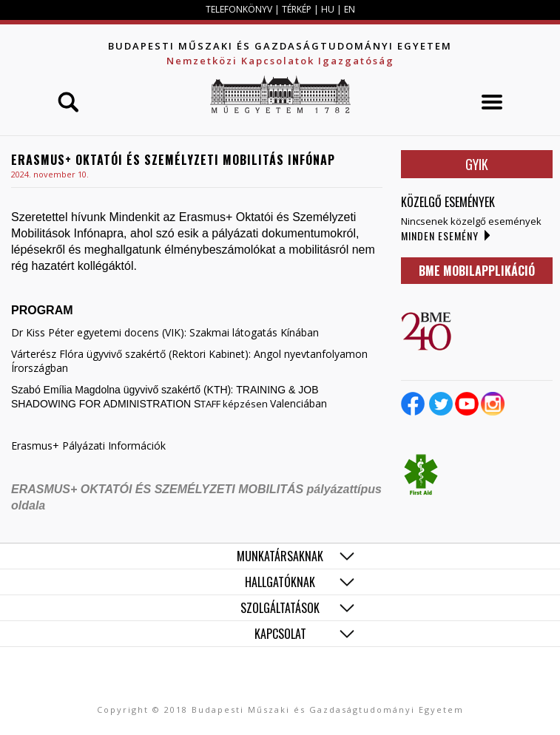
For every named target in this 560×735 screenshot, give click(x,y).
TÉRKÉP (298, 9)
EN (350, 9)
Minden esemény (440, 236)
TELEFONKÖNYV (239, 9)
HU (328, 9)
